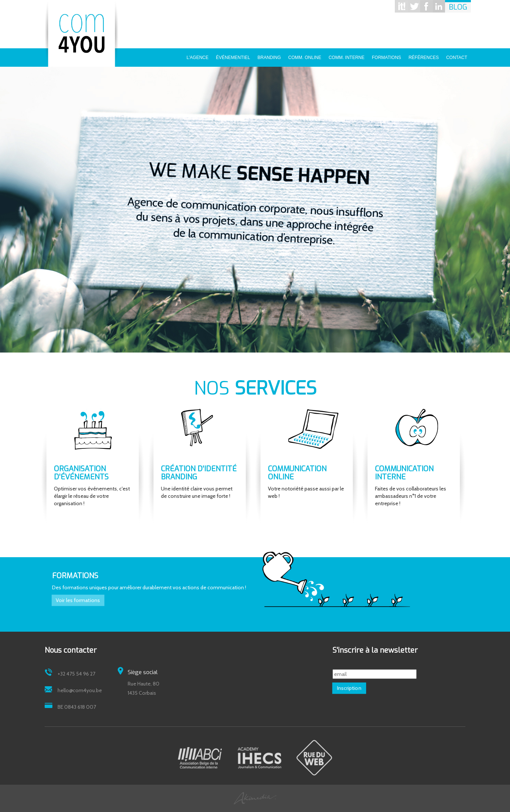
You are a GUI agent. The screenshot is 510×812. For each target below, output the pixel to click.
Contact (457, 55)
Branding (269, 55)
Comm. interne (346, 55)
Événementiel (233, 55)
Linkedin (439, 6)
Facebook (426, 6)
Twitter (414, 6)
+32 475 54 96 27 (76, 674)
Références (424, 55)
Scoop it (401, 6)
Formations (387, 55)
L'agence (197, 55)
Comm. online (305, 55)
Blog (458, 7)
